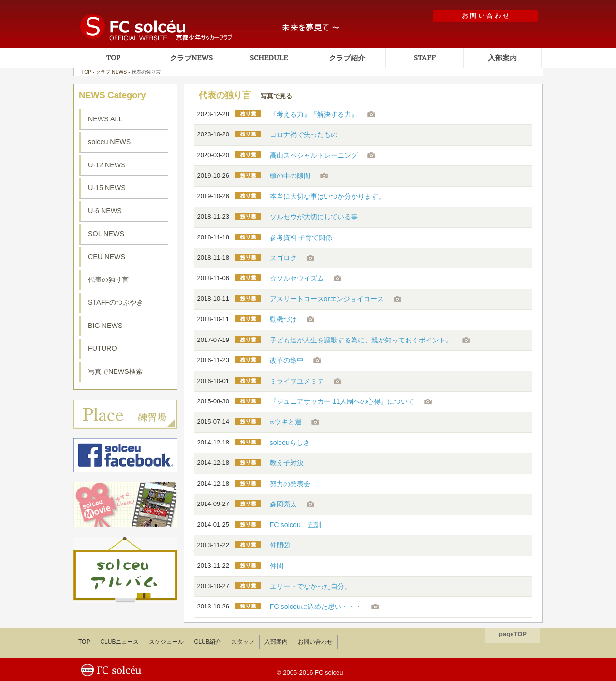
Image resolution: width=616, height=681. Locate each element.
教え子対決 (287, 463)
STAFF (425, 58)
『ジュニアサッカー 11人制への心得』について (342, 401)
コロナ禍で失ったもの (304, 134)
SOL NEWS (106, 234)
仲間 (277, 566)
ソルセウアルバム (125, 570)
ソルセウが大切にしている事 (314, 217)
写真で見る (276, 96)
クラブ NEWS (111, 72)
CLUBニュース (119, 642)
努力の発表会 (290, 484)
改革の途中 (287, 360)
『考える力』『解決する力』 (314, 114)
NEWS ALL (105, 119)
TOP (113, 58)
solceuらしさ (290, 443)
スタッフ (243, 642)
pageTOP (513, 634)
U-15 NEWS (107, 188)
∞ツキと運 (286, 422)
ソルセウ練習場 (125, 414)
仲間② (280, 545)
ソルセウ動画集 (125, 504)
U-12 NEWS (107, 165)
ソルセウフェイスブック (125, 455)
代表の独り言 (108, 280)
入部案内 (502, 58)
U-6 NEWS (105, 211)
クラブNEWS (191, 58)
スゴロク (283, 258)
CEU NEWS (107, 257)
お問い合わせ (315, 642)
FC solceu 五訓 (295, 525)
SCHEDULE (269, 58)
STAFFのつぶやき (116, 302)
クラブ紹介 (347, 58)
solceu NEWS (109, 142)
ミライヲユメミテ (297, 381)
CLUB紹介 (207, 642)
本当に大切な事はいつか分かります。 (327, 196)
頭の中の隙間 (290, 176)
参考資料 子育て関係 (301, 237)
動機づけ (283, 319)
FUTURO (103, 348)
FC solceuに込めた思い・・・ (316, 607)
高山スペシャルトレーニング (314, 155)
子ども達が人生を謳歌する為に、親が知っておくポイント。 (361, 340)
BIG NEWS (105, 326)
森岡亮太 (283, 504)
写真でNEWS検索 (115, 371)
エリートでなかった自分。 (310, 586)
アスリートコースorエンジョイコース (327, 299)
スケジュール (166, 642)
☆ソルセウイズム (297, 278)
